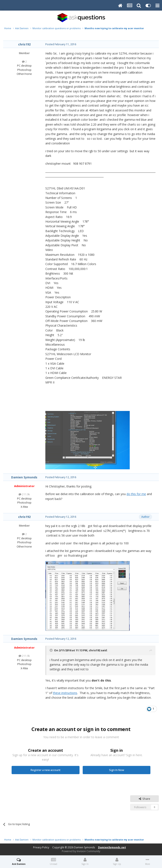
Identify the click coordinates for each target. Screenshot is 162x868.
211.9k (24, 494)
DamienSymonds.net (112, 847)
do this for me (136, 494)
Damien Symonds (24, 477)
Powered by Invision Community (81, 851)
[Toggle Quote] (51, 650)
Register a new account (46, 770)
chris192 (24, 44)
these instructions (65, 693)
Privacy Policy (41, 847)
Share (144, 799)
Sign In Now (117, 770)
